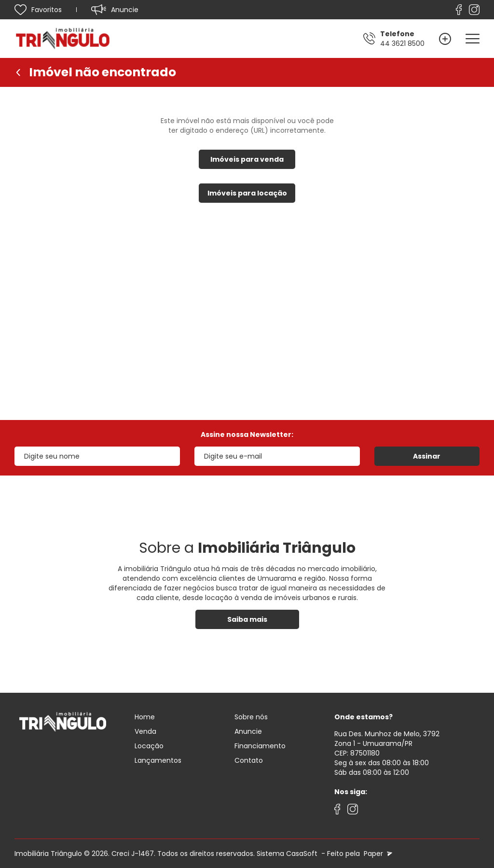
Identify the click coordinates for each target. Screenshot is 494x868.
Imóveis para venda (247, 159)
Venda (145, 731)
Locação (149, 746)
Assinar (427, 456)
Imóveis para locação (247, 193)
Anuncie (248, 731)
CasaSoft (302, 854)
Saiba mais (247, 619)
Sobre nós (251, 717)
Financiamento (260, 746)
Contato (249, 760)
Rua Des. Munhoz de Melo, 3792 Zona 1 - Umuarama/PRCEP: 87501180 (387, 743)
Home (145, 717)
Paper (377, 854)
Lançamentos (158, 760)
